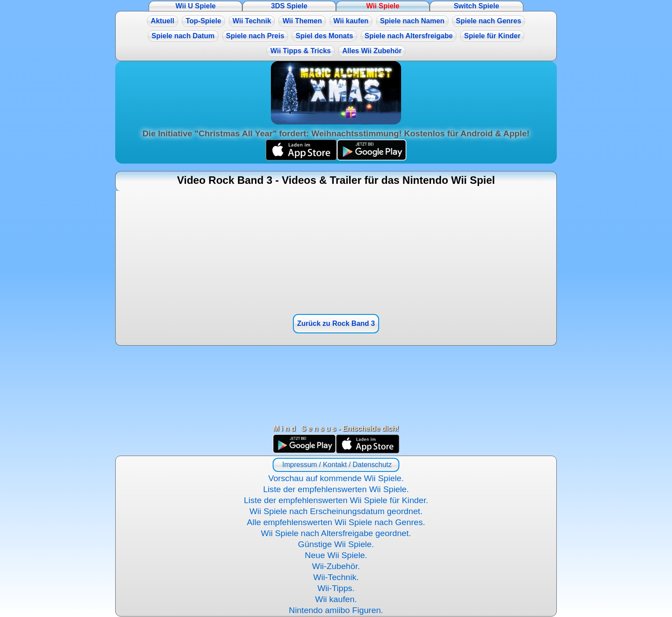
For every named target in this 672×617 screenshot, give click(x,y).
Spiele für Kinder (492, 36)
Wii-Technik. (336, 577)
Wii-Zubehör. (336, 566)
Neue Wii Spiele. (336, 555)
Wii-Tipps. (336, 588)
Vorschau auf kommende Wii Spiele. (336, 478)
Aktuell (163, 21)
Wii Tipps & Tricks (301, 51)
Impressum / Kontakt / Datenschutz (336, 465)
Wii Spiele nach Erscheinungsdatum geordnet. (336, 511)
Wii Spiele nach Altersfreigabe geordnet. (336, 533)
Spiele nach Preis (255, 36)
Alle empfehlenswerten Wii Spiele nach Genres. (336, 522)
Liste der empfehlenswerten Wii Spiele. (336, 489)
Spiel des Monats (324, 36)
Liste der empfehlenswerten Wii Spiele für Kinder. (336, 500)
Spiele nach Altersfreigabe (409, 36)
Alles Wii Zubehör (372, 51)
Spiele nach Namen (412, 21)
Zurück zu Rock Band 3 (336, 323)
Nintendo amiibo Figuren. (336, 610)
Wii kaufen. (336, 599)
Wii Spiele (383, 6)
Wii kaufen (351, 21)
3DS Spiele (289, 6)
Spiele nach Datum (183, 36)
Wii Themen (302, 21)
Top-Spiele (203, 21)
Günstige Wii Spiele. (336, 544)
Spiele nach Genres (489, 21)
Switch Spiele (477, 6)
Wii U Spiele (195, 6)
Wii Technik (252, 21)
